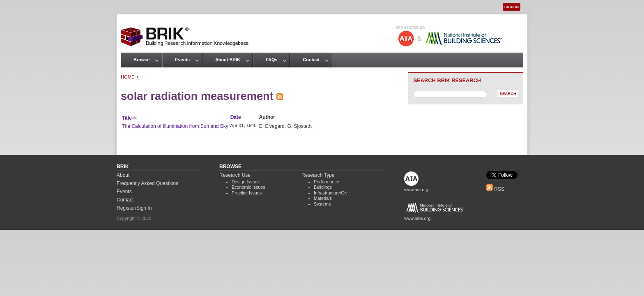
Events (182, 60)
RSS (495, 189)
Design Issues (246, 182)
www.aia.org (416, 190)
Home (128, 77)
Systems (322, 204)
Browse (141, 60)
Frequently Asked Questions (147, 183)
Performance (327, 182)
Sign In (512, 7)
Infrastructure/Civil (332, 193)
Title (129, 118)
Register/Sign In (134, 208)
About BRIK (228, 60)
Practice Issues (247, 193)
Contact (311, 60)
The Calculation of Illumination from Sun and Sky (175, 126)
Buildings (323, 187)
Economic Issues (248, 187)
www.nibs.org (417, 218)
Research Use (235, 175)
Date (236, 117)
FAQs (271, 60)
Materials (323, 198)
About (123, 175)
